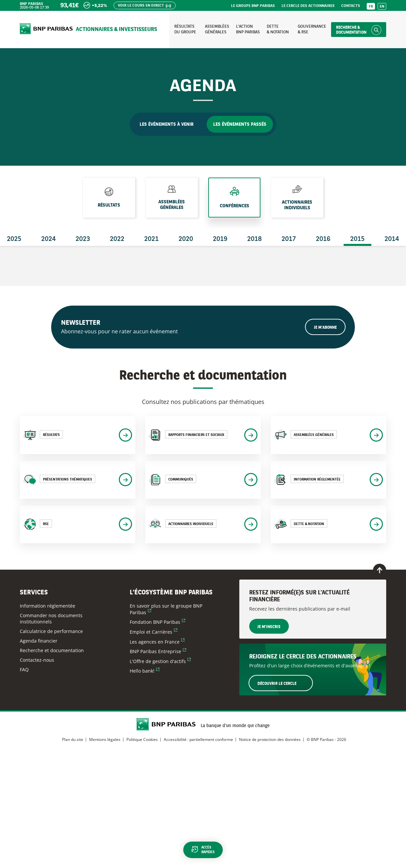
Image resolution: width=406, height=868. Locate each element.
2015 (357, 239)
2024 (49, 239)
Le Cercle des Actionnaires (308, 6)
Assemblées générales (172, 204)
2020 (186, 239)
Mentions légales (105, 739)
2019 (220, 239)
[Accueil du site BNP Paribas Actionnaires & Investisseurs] (46, 29)
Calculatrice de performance (51, 631)
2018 (254, 239)
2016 (323, 239)
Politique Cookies (142, 739)
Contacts (351, 6)
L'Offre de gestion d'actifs (160, 661)
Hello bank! (145, 671)
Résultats (109, 203)
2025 (14, 239)
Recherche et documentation (52, 650)
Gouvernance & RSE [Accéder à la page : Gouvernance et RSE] (312, 29)
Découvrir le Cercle (285, 683)
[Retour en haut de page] (380, 570)
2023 (83, 239)
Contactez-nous (37, 660)
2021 (152, 239)
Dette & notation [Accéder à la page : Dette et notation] (278, 29)
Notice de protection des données (270, 739)
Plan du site (73, 739)
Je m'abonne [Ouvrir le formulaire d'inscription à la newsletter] (325, 328)
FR (371, 7)
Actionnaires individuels (297, 205)
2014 (392, 239)
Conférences (235, 204)
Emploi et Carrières (153, 632)
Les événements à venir (167, 124)
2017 (289, 239)
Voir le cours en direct (141, 6)
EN (382, 7)
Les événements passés (240, 124)
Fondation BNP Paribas (157, 622)
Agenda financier (39, 641)
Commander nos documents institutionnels (51, 618)
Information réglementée (48, 606)
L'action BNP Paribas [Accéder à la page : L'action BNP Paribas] (248, 29)
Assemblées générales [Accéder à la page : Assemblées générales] (217, 29)
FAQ (24, 669)
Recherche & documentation (351, 30)
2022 (117, 239)
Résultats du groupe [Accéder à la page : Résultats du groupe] (185, 29)
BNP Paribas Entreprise (158, 651)
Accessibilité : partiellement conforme (198, 739)
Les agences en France (157, 642)
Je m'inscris (269, 627)
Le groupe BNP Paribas (253, 6)
